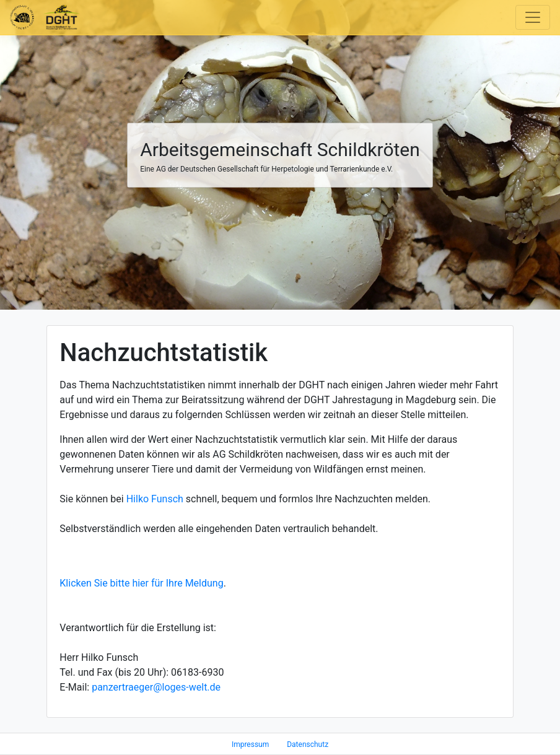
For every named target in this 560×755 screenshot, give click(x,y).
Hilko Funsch (155, 499)
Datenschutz (308, 744)
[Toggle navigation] (533, 17)
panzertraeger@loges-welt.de (156, 687)
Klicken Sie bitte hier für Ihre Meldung (141, 583)
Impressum (250, 744)
